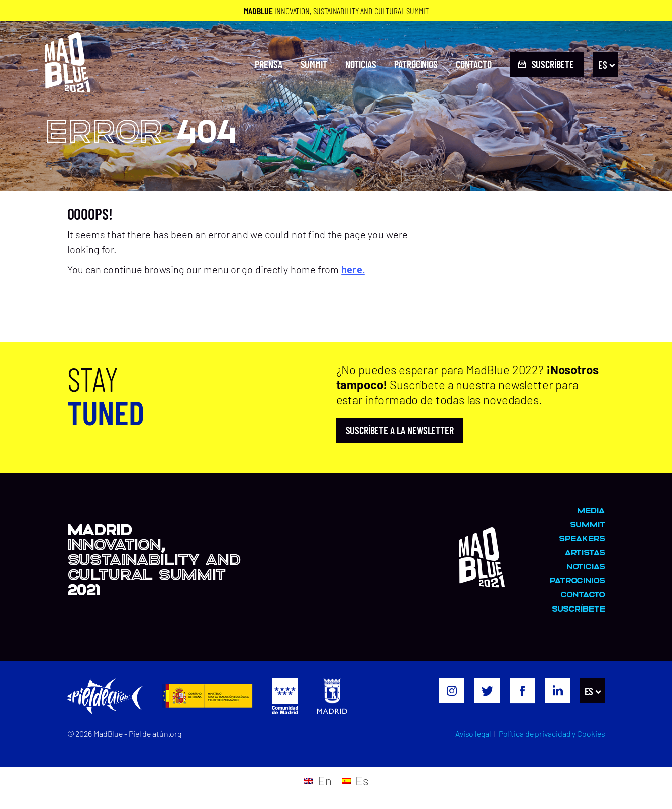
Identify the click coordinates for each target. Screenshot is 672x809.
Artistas (585, 552)
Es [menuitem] (603, 64)
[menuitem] (605, 65)
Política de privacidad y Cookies (552, 733)
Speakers (582, 538)
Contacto (474, 64)
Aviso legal (473, 733)
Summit (314, 64)
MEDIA (591, 510)
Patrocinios (416, 64)
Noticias (361, 64)
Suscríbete (579, 608)
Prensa (268, 64)
